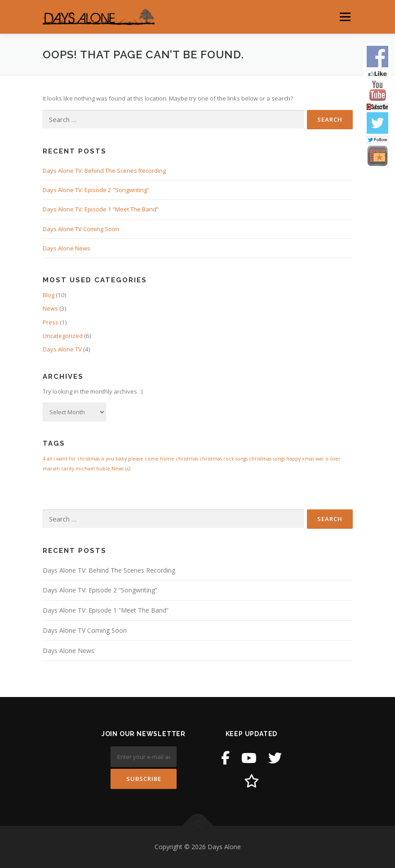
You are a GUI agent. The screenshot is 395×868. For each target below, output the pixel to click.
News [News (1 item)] (118, 469)
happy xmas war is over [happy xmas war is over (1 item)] (313, 459)
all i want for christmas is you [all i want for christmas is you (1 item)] (80, 459)
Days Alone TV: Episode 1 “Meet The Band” (101, 209)
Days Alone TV (62, 349)
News (50, 308)
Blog (49, 295)
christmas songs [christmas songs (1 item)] (267, 459)
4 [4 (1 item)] (44, 459)
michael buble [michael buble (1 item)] (93, 469)
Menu (345, 17)
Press (51, 322)
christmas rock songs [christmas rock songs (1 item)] (224, 459)
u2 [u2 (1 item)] (128, 469)
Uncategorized (63, 336)
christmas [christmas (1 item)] (187, 459)
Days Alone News (67, 248)
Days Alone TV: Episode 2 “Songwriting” (96, 190)
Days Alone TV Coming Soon (81, 229)
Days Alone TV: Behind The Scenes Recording (104, 171)
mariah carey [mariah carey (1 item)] (58, 469)
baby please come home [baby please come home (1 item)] (145, 459)
